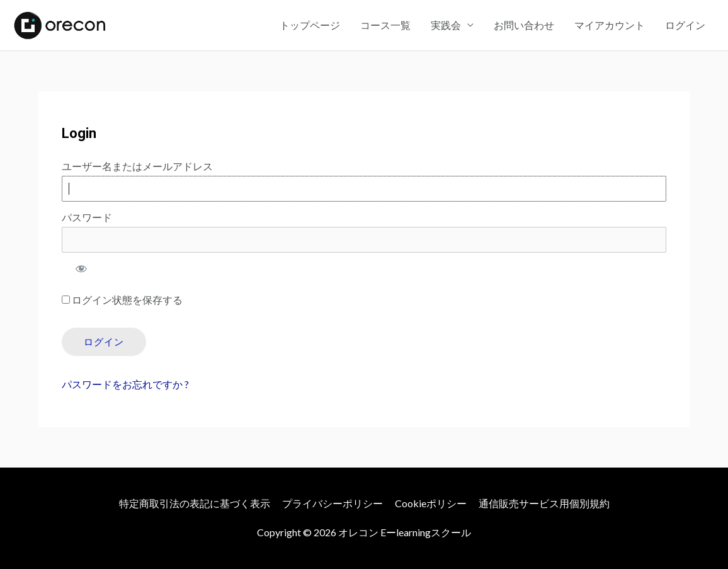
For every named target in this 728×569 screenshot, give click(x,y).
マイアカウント (610, 25)
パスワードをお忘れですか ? (125, 384)
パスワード (87, 217)
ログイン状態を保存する (122, 300)
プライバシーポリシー (333, 503)
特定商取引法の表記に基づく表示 (195, 503)
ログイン (685, 25)
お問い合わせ (524, 25)
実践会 (446, 25)
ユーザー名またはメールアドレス (137, 166)
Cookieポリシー (431, 503)
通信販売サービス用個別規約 (544, 503)
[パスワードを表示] (81, 268)
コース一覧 (385, 25)
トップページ (310, 25)
